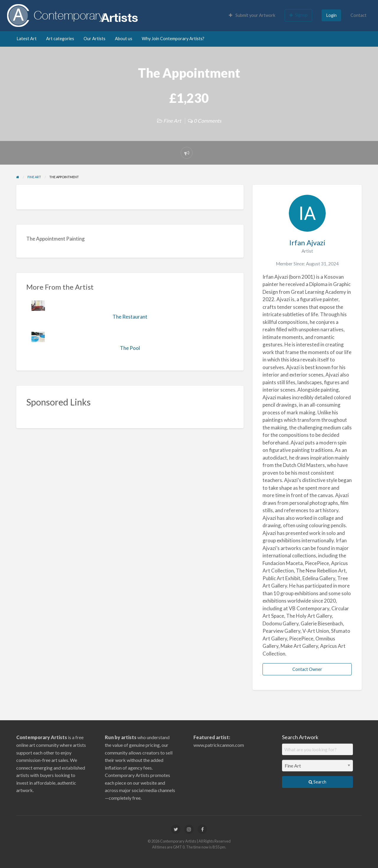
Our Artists (94, 39)
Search (317, 782)
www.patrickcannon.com (219, 745)
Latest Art (27, 39)
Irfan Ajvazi (307, 242)
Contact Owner (307, 669)
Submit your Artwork (252, 15)
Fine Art (172, 121)
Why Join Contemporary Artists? (173, 39)
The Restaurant (130, 317)
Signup (299, 15)
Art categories (60, 39)
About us (124, 39)
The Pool (130, 348)
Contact (359, 15)
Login (331, 15)
